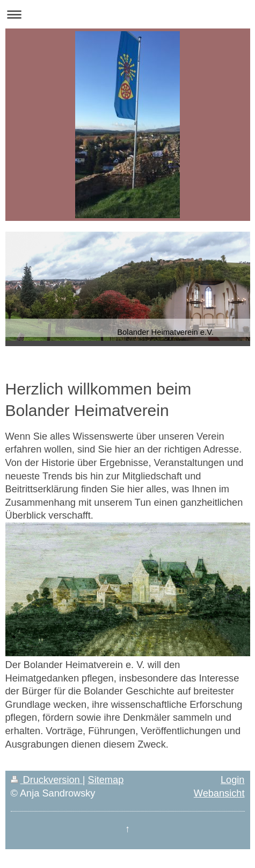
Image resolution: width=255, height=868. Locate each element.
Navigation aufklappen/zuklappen (127, 14)
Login (233, 780)
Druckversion (47, 780)
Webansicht (219, 793)
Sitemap (106, 780)
